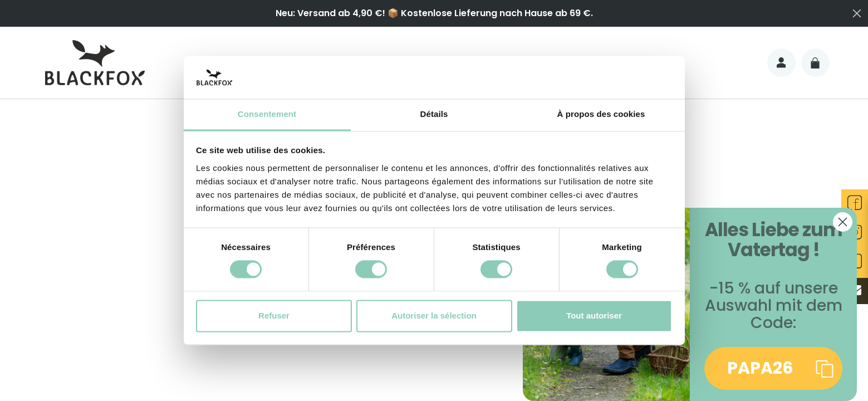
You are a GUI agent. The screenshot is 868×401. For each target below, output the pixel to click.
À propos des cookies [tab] (601, 114)
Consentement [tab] (267, 114)
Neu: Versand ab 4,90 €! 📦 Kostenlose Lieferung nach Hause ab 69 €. (434, 13)
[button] (773, 368)
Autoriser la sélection (434, 316)
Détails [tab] (434, 114)
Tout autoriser (594, 316)
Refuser (274, 316)
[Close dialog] (857, 13)
